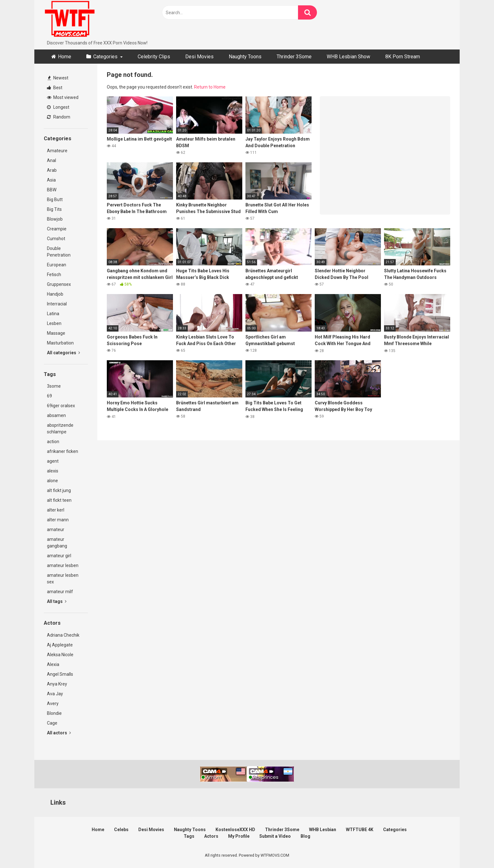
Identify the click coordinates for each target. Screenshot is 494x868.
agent (53, 461)
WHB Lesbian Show (348, 57)
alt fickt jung (59, 490)
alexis (53, 471)
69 (49, 396)
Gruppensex (59, 284)
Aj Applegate (60, 645)
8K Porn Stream (403, 57)
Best (55, 88)
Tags (189, 836)
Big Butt (55, 200)
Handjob (55, 294)
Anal (52, 160)
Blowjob (55, 219)
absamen (56, 415)
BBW (52, 190)
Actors (211, 836)
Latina (53, 314)
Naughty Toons (245, 57)
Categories (105, 57)
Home (65, 57)
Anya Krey (57, 684)
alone (52, 481)
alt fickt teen (59, 500)
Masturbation (60, 343)
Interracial (57, 304)
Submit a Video (275, 836)
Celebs (121, 830)
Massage (56, 333)
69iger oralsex (61, 406)
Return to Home (210, 87)
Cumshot (56, 239)
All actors (59, 733)
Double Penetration (59, 252)
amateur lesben (63, 565)
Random (59, 117)
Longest (58, 107)
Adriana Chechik (63, 635)
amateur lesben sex (63, 579)
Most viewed (63, 97)
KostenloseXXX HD (235, 830)
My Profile (239, 836)
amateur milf (60, 592)
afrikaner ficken (63, 451)
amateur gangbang (57, 543)
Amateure (57, 151)
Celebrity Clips (154, 57)
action (53, 442)
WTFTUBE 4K (360, 830)
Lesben (54, 323)
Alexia (53, 664)
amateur (56, 529)
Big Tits (54, 209)
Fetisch (54, 275)
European (57, 265)
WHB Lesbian (323, 830)
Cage (52, 723)
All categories (63, 353)
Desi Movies (199, 57)
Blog (305, 836)
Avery (53, 703)
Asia (51, 180)
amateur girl (59, 556)
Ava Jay (55, 694)
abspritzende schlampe (60, 428)
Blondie (54, 713)
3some (54, 386)
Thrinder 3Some (294, 57)
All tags (57, 601)
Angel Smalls (60, 674)
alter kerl (56, 510)
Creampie (57, 229)
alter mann (58, 520)
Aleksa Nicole (60, 655)
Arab (52, 170)
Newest (58, 78)
